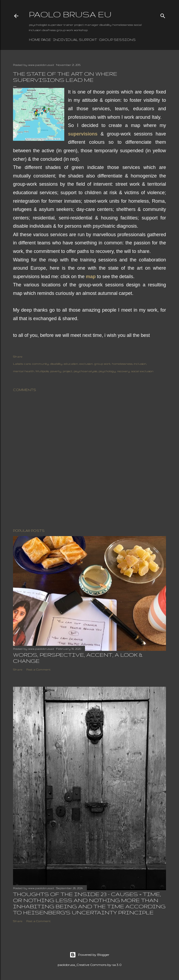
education (71, 364)
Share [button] (18, 357)
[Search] (163, 15)
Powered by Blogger (89, 955)
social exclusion (142, 371)
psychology (107, 371)
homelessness (122, 364)
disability (56, 364)
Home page (40, 40)
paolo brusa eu (70, 14)
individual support (75, 40)
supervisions (83, 134)
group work (102, 364)
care (27, 364)
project (67, 371)
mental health (24, 371)
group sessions (117, 40)
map (91, 277)
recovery (123, 371)
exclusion (86, 364)
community (41, 364)
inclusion (140, 364)
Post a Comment (38, 669)
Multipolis (42, 371)
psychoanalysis (85, 371)
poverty (56, 371)
